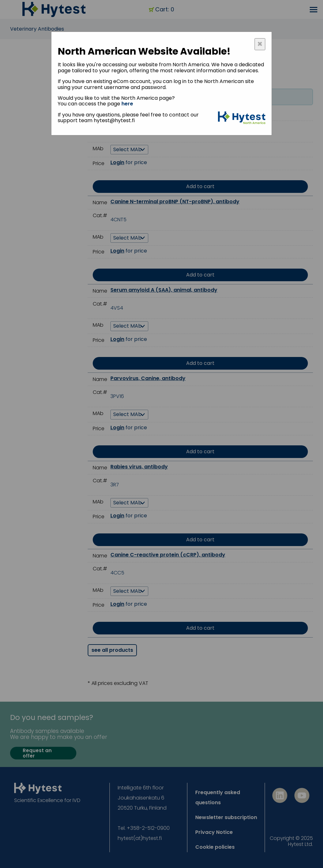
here (127, 104)
